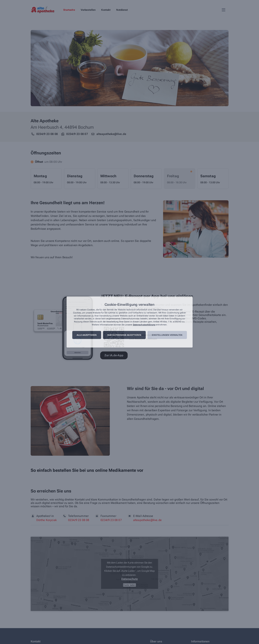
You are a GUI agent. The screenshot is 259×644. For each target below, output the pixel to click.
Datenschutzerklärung (144, 325)
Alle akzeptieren (87, 335)
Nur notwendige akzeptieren (124, 335)
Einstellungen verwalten (167, 335)
